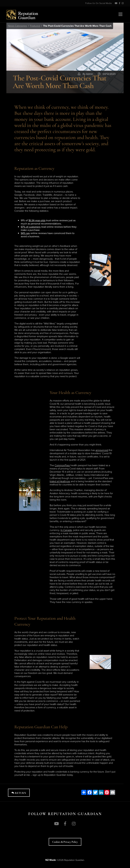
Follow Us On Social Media (98, 3)
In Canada (66, 530)
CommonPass (62, 465)
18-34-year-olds (37, 220)
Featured (35, 26)
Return (19, 793)
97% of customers (31, 227)
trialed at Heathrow (60, 481)
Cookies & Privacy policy (65, 842)
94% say (25, 233)
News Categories (17, 26)
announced (102, 450)
